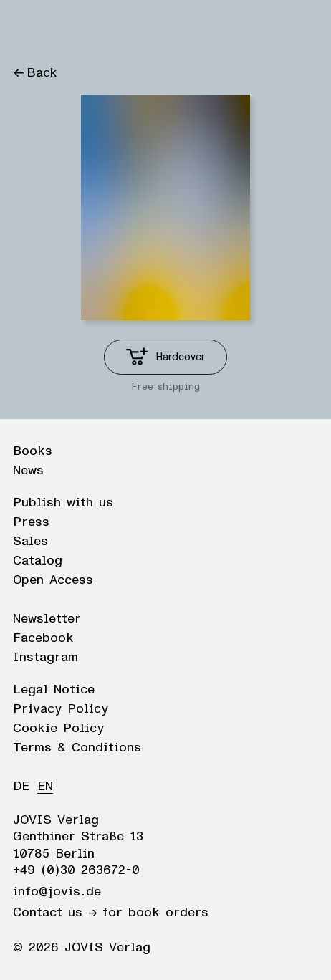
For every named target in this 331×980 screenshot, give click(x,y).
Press (31, 522)
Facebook (43, 638)
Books (33, 451)
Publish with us (63, 503)
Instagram (45, 658)
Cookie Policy (58, 729)
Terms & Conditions (77, 748)
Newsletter (47, 619)
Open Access (53, 580)
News (28, 471)
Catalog (38, 561)
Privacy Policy (61, 709)
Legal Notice (54, 690)
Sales (30, 542)
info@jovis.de (57, 892)
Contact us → (55, 913)
